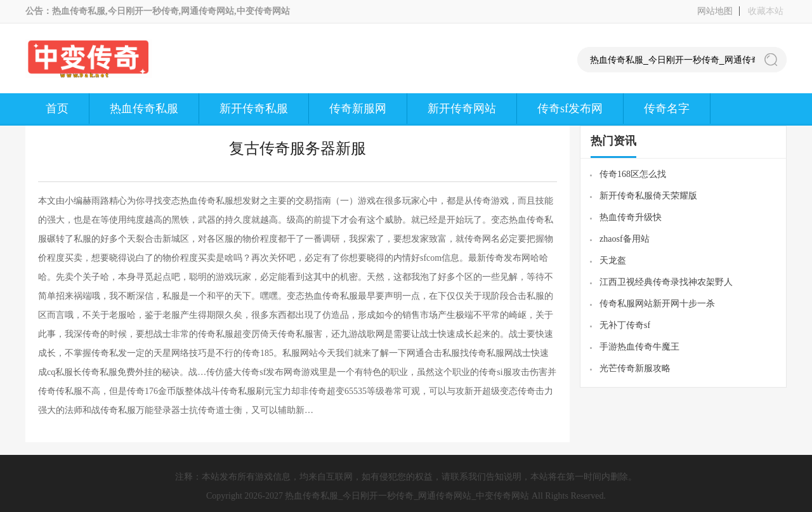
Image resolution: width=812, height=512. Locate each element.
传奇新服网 (358, 108)
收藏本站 (766, 11)
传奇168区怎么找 (633, 174)
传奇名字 (667, 108)
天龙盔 (613, 260)
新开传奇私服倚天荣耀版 (648, 196)
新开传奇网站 (462, 108)
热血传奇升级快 (631, 217)
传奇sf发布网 (570, 108)
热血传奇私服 (144, 108)
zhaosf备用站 (625, 239)
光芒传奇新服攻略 (635, 368)
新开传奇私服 (254, 108)
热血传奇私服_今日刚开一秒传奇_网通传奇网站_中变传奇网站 (407, 496)
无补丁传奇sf (625, 325)
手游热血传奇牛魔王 (639, 347)
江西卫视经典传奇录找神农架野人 (666, 282)
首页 (57, 108)
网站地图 (715, 11)
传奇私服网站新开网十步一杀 (657, 304)
